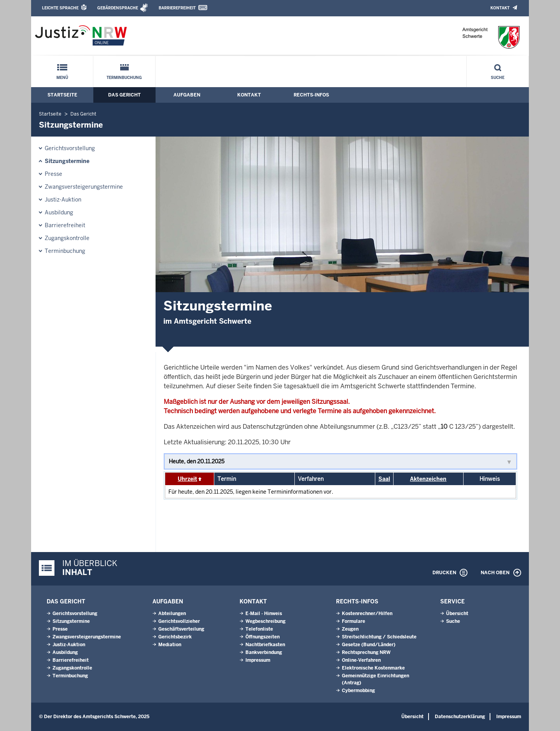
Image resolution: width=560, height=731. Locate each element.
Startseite (62, 95)
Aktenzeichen (428, 479)
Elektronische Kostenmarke (373, 668)
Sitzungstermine (67, 161)
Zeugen (350, 629)
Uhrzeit (187, 479)
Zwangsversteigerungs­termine (84, 187)
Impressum (258, 660)
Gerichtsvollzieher (179, 621)
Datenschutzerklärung (460, 717)
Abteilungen (172, 614)
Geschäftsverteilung (181, 629)
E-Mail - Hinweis (264, 614)
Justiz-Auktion (63, 200)
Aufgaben (187, 95)
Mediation (170, 645)
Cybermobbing (358, 691)
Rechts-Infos (311, 95)
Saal (384, 479)
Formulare (353, 621)
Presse (53, 174)
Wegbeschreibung (265, 621)
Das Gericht (124, 95)
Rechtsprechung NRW (366, 652)
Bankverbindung (264, 652)
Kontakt (500, 8)
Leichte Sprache (60, 8)
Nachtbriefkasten (265, 645)
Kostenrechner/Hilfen (367, 614)
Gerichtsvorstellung (70, 148)
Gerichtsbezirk (175, 637)
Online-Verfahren (361, 660)
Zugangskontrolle (67, 238)
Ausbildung (59, 212)
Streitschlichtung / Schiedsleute (379, 637)
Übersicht (457, 614)
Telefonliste (259, 629)
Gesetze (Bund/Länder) (369, 645)
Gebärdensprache (118, 8)
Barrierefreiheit (177, 8)
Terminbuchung (124, 78)
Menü (62, 78)
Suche (498, 78)
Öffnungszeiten (262, 637)
